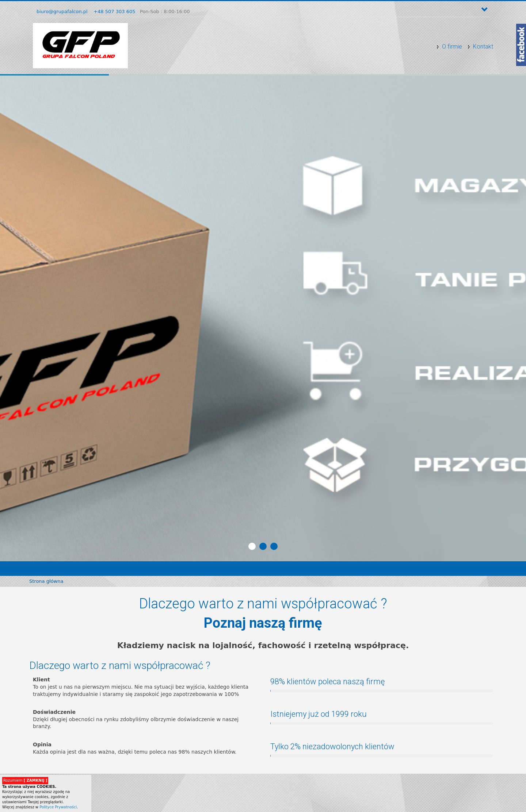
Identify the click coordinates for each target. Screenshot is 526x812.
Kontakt (483, 47)
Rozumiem (25, 780)
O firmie (452, 47)
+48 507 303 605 (114, 11)
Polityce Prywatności (58, 807)
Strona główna (46, 581)
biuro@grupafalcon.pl (62, 11)
